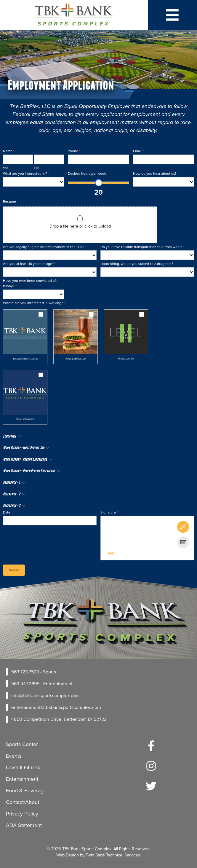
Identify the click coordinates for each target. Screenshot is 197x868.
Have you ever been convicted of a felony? (31, 283)
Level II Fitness (23, 767)
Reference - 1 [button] (14, 483)
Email (138, 151)
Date (7, 512)
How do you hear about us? (156, 174)
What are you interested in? (26, 174)
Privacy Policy (22, 814)
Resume (9, 201)
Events (14, 756)
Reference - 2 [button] (15, 494)
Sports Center (22, 744)
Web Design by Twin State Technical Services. (99, 855)
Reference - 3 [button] (15, 506)
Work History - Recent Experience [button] (28, 460)
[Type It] (183, 542)
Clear (110, 553)
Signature (109, 512)
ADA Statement (24, 825)
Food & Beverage (26, 791)
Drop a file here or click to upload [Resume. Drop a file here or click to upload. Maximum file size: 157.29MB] (80, 226)
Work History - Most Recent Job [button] (27, 448)
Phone (74, 151)
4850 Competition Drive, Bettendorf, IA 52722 (59, 719)
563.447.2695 (25, 684)
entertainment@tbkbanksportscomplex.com (56, 707)
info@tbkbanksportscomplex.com (45, 695)
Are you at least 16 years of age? (29, 264)
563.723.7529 (25, 672)
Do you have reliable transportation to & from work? (142, 247)
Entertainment (22, 779)
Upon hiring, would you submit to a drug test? (138, 264)
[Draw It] (183, 527)
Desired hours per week (87, 174)
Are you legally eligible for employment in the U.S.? (45, 247)
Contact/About (23, 802)
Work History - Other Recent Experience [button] (32, 471)
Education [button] (12, 436)
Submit (14, 570)
